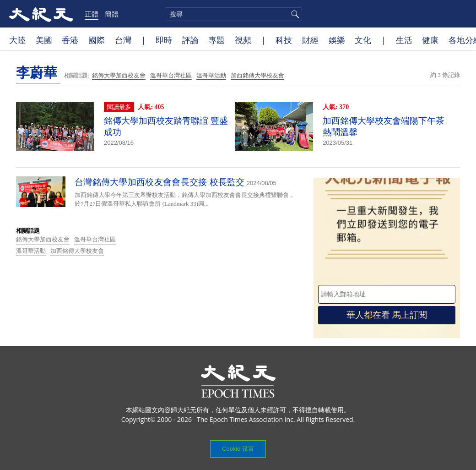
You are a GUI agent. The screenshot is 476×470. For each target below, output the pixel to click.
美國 (44, 40)
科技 (284, 40)
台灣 (123, 40)
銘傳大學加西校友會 (119, 75)
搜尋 (294, 14)
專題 (216, 40)
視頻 (243, 40)
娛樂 (337, 40)
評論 (190, 40)
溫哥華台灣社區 (171, 75)
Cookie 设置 (238, 449)
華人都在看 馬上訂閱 (387, 315)
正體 (92, 14)
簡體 (112, 14)
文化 (363, 40)
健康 (430, 40)
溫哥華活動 (211, 75)
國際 (97, 40)
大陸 (17, 40)
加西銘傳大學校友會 (257, 75)
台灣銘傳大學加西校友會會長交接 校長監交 (160, 182)
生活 (404, 40)
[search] (233, 14)
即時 (164, 40)
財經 (310, 40)
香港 (70, 40)
